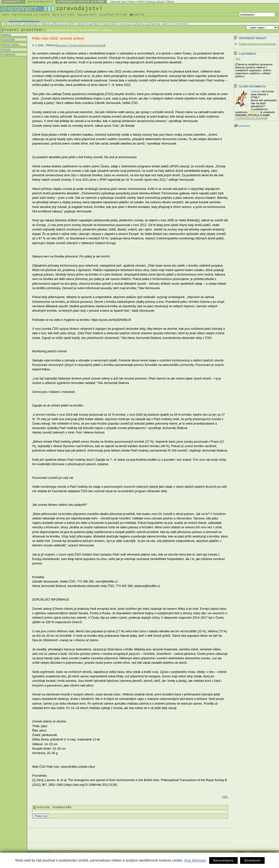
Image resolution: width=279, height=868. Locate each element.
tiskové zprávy (10, 45)
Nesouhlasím (223, 860)
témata (6, 50)
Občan (170, 2)
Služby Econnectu (252, 87)
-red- (225, 797)
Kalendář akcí (118, 2)
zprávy (6, 35)
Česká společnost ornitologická (257, 44)
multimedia (8, 54)
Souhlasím (252, 860)
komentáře (8, 40)
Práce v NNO (136, 2)
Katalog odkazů (155, 2)
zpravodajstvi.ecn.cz (62, 30)
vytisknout (242, 126)
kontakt (241, 852)
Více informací (195, 860)
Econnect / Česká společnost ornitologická (80, 45)
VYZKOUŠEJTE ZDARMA (251, 118)
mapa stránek (260, 852)
